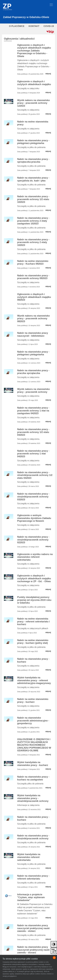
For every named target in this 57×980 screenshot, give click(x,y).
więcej (48, 74)
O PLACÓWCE (17, 26)
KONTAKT (34, 26)
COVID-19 (49, 26)
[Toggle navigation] (51, 5)
